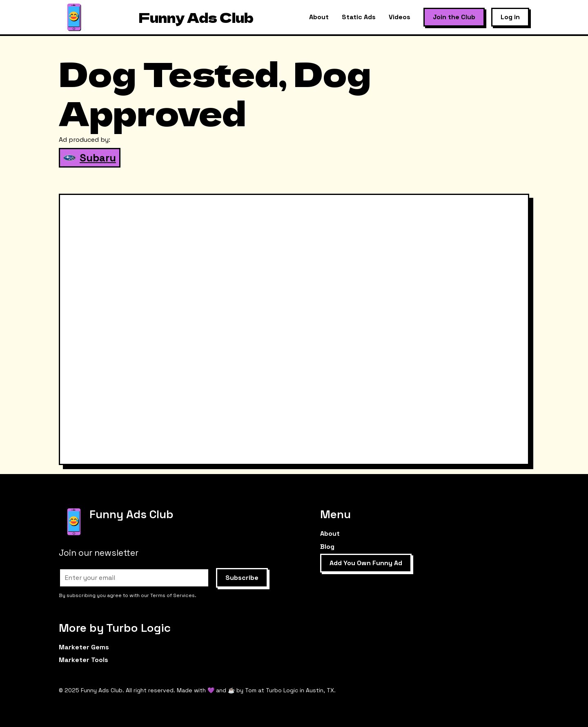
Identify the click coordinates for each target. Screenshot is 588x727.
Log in (510, 17)
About (319, 17)
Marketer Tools (84, 660)
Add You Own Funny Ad (366, 563)
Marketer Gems (84, 647)
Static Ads (359, 17)
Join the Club (454, 17)
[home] (74, 17)
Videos (400, 17)
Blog (327, 547)
